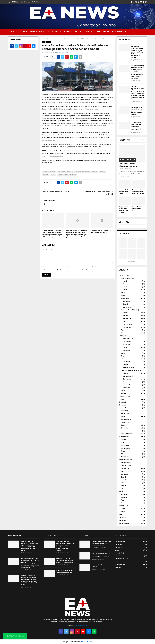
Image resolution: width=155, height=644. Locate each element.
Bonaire (126, 316)
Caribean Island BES (128, 310)
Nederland (126, 388)
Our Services (26, 2)
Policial (123, 417)
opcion (60, 175)
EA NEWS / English (102, 32)
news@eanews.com (82, 626)
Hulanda (124, 480)
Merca (123, 483)
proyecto (102, 172)
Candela (124, 503)
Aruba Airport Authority (83, 172)
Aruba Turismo (36, 32)
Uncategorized (124, 523)
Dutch (121, 336)
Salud (123, 414)
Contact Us (35, 2)
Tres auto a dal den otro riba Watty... (137, 209)
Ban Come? (123, 517)
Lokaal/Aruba (125, 339)
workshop (52, 172)
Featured (48, 42)
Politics (123, 333)
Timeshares (125, 445)
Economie (126, 344)
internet (95, 172)
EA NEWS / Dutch (119, 32)
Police (123, 330)
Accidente (124, 494)
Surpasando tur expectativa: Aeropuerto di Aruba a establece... (124, 210)
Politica (123, 419)
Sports (123, 293)
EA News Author (48, 52)
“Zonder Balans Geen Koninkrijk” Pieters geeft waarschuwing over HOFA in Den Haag (137, 126)
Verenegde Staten (129, 367)
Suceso (67, 32)
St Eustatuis (123, 402)
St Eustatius (123, 405)
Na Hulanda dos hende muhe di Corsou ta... (124, 192)
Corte (123, 425)
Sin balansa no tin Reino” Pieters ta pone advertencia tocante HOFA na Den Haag (137, 111)
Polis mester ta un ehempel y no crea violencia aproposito (101, 232)
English (121, 275)
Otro (122, 489)
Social (125, 290)
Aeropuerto (125, 457)
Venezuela (126, 301)
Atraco (123, 500)
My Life (66, 175)
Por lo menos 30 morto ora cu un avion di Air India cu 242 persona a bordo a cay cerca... (101, 555)
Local (12, 32)
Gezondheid (127, 342)
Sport (123, 353)
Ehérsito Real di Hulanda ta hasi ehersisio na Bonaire (65, 571)
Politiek (123, 393)
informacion (61, 172)
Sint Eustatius (127, 324)
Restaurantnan (126, 448)
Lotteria (123, 431)
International (125, 298)
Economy (126, 284)
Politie (123, 391)
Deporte (23, 32)
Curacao (126, 313)
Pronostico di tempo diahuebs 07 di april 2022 (99, 193)
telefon (53, 175)
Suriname (124, 486)
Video (88, 32)
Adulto (123, 512)
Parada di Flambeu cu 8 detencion (99, 566)
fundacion (70, 172)
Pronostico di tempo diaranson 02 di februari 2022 (138, 192)
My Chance (73, 175)
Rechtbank (126, 350)
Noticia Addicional (127, 434)
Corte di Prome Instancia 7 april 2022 (56, 192)
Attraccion (124, 454)
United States (127, 307)
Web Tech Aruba (87, 642)
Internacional (53, 32)
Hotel (123, 442)
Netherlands (127, 327)
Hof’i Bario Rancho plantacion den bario (128, 165)
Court (125, 287)
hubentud (46, 175)
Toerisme (124, 356)
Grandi (123, 509)
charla (45, 172)
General (124, 440)
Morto (78, 32)
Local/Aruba (125, 278)
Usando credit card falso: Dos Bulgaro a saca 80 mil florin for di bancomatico (101, 543)
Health (125, 281)
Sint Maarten (127, 318)
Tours (123, 451)
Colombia (126, 304)
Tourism (124, 295)
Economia (124, 428)
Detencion (124, 497)
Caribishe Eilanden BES (129, 370)
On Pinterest (124, 233)
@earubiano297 (132, 262)
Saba (125, 321)
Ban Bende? (123, 520)
